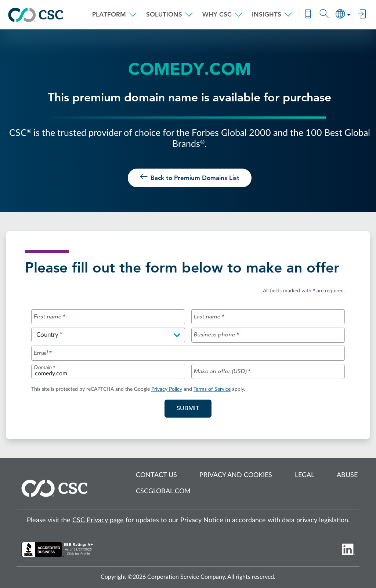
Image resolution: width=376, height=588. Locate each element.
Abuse (347, 475)
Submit (194, 408)
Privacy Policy (167, 389)
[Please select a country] (108, 335)
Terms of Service (212, 389)
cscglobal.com (163, 491)
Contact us (156, 475)
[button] (114, 15)
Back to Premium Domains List (190, 177)
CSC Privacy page (98, 520)
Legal (305, 475)
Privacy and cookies (236, 475)
